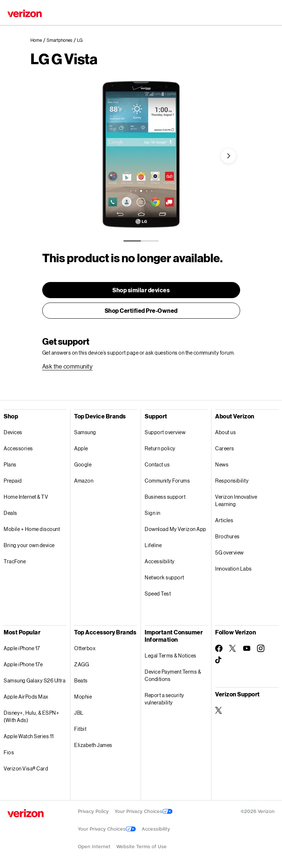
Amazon (84, 481)
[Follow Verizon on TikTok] (219, 660)
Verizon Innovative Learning (236, 500)
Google (83, 464)
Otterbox (85, 648)
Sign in (153, 513)
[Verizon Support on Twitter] (219, 710)
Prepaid (13, 481)
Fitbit (80, 729)
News (222, 464)
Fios (9, 752)
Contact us (157, 464)
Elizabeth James (93, 745)
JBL (79, 713)
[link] (39, 40)
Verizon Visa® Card (26, 768)
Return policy (160, 448)
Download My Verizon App (176, 529)
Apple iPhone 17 (22, 648)
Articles (224, 520)
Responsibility (232, 481)
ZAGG (82, 664)
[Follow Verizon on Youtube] (247, 648)
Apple (81, 448)
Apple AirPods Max (26, 697)
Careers (225, 448)
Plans (10, 464)
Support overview (165, 432)
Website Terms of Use (142, 847)
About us (225, 432)
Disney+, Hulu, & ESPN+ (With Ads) (31, 716)
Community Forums (167, 481)
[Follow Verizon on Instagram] (261, 648)
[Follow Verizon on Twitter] (233, 648)
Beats (81, 680)
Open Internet (94, 847)
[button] (228, 156)
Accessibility (160, 561)
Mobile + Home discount (32, 529)
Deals (10, 513)
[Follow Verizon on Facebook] (219, 648)
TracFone (15, 561)
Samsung (85, 432)
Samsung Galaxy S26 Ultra (35, 680)
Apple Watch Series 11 (29, 736)
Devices (13, 432)
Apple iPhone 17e (23, 664)
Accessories (18, 448)
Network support (164, 577)
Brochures (227, 536)
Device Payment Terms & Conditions (173, 675)
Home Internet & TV (26, 497)
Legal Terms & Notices (171, 655)
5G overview (229, 552)
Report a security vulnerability (164, 699)
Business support (165, 497)
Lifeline (153, 545)
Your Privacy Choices (144, 811)
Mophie (83, 697)
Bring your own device (29, 545)
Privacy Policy (93, 811)
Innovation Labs (234, 569)
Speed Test (158, 594)
